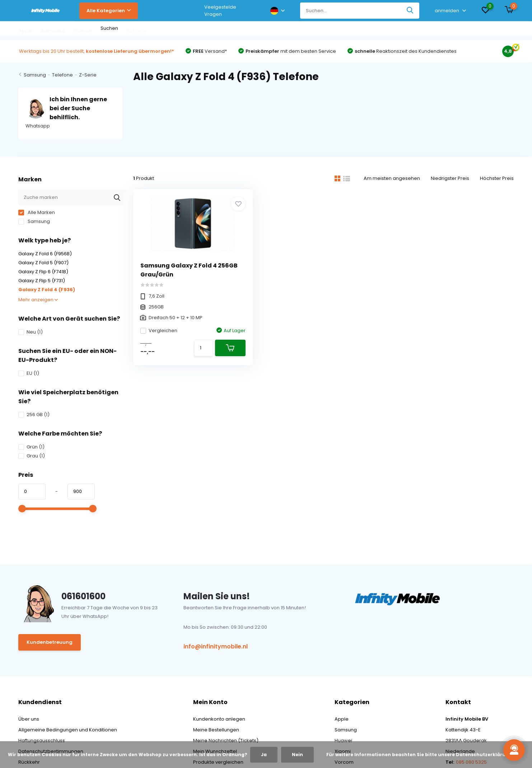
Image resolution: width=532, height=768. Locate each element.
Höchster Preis (497, 178)
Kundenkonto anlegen (219, 719)
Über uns (29, 719)
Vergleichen (159, 331)
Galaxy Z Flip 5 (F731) (42, 281)
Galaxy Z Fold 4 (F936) (47, 290)
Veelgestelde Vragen (220, 11)
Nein (297, 755)
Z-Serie (88, 75)
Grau (32, 456)
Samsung (35, 75)
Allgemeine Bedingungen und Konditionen (68, 730)
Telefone (62, 75)
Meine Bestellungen (216, 730)
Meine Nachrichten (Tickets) (226, 741)
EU (29, 373)
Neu (31, 332)
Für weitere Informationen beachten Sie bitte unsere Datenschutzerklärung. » (422, 755)
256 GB (34, 415)
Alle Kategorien (109, 11)
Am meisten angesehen (392, 178)
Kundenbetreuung (50, 642)
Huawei (343, 741)
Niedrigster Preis (450, 178)
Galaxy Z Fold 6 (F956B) (45, 254)
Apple (342, 719)
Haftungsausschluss (42, 741)
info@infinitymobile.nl (216, 646)
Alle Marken (37, 212)
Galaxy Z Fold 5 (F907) (43, 263)
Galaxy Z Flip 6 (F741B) (43, 272)
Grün (31, 447)
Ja (264, 755)
